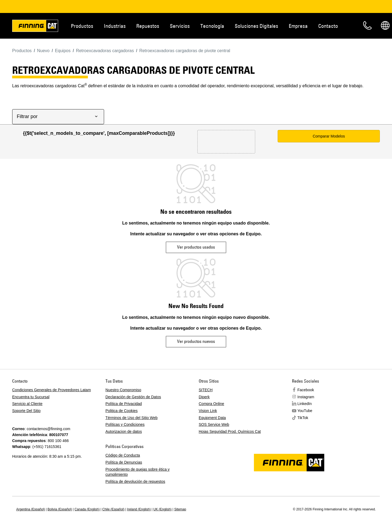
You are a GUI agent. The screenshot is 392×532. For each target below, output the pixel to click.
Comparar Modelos (329, 136)
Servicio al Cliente (27, 404)
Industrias (115, 26)
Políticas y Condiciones (125, 424)
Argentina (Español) (31, 509)
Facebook (306, 390)
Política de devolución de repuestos (135, 481)
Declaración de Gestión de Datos (133, 397)
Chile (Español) (113, 509)
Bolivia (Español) (60, 509)
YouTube (305, 411)
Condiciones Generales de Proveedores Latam (52, 390)
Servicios (180, 26)
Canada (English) (87, 509)
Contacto (328, 26)
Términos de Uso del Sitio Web (132, 418)
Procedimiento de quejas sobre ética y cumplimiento (137, 472)
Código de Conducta (123, 455)
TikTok (303, 418)
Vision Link (208, 411)
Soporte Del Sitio (26, 411)
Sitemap (180, 509)
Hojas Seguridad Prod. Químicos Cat (230, 431)
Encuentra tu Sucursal (31, 397)
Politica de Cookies (122, 411)
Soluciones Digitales (256, 26)
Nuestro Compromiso (123, 390)
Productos (82, 26)
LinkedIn (305, 404)
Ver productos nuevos (196, 341)
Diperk (204, 397)
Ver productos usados (196, 247)
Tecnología (212, 26)
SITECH (206, 390)
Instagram (306, 397)
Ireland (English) (139, 509)
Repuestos (148, 26)
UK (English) (162, 509)
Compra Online (211, 404)
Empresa (298, 26)
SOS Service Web (214, 424)
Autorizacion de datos (124, 431)
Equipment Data (212, 418)
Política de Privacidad (124, 404)
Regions (385, 25)
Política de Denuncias (124, 462)
